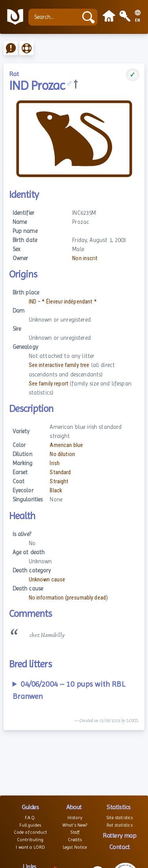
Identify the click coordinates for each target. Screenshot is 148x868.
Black (56, 491)
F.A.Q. (30, 818)
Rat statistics (120, 825)
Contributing (30, 840)
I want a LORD (30, 847)
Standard (60, 472)
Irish (55, 463)
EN (138, 20)
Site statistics (119, 818)
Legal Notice (75, 847)
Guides (30, 807)
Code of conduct (30, 832)
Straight (59, 481)
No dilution (62, 454)
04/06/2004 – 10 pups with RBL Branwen (69, 690)
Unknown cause (47, 580)
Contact (120, 847)
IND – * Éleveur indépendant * (63, 302)
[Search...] (55, 17)
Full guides (30, 825)
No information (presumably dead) (68, 598)
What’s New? (75, 825)
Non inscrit (85, 258)
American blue (66, 445)
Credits (75, 840)
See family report (49, 384)
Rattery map (119, 835)
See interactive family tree (59, 365)
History (75, 818)
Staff (75, 832)
